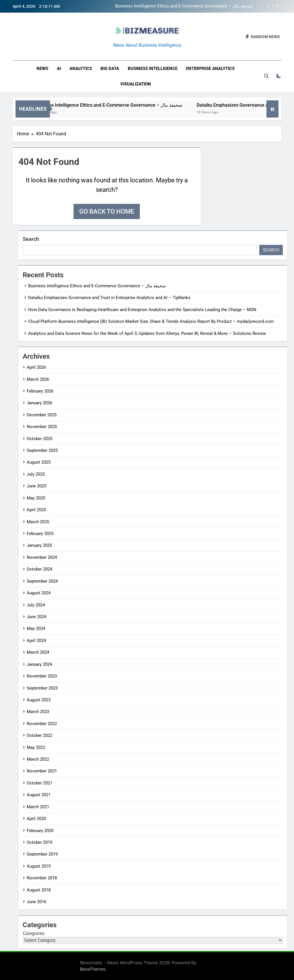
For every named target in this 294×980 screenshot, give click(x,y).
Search (31, 239)
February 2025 (40, 534)
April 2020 (36, 819)
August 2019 (39, 866)
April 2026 (36, 367)
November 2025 (42, 427)
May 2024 (36, 628)
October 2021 (39, 783)
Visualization (136, 84)
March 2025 (38, 522)
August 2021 (39, 795)
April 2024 (36, 641)
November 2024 (42, 557)
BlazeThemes (93, 969)
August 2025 (39, 462)
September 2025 (42, 450)
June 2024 (36, 617)
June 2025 (36, 486)
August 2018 (39, 890)
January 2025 (39, 545)
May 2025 (36, 498)
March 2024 (38, 652)
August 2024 (39, 593)
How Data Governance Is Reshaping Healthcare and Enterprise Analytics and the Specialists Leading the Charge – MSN (142, 310)
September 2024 (42, 581)
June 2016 (36, 902)
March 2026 (38, 379)
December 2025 (42, 415)
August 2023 (39, 700)
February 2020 (40, 831)
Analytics (81, 69)
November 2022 (42, 724)
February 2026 (40, 391)
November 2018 (42, 878)
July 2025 (36, 474)
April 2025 (36, 510)
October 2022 (39, 735)
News (42, 69)
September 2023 (42, 688)
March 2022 (38, 759)
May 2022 (36, 747)
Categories (33, 933)
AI (59, 69)
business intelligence (153, 69)
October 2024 (39, 569)
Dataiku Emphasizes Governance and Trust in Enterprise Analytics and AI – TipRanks (109, 298)
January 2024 (39, 664)
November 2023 (42, 676)
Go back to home (107, 211)
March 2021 (38, 807)
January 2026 (39, 403)
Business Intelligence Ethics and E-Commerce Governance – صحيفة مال (184, 6)
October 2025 (39, 439)
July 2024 (36, 605)
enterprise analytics (210, 69)
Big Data (110, 69)
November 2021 (42, 771)
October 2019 (39, 842)
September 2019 (42, 854)
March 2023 (38, 712)
